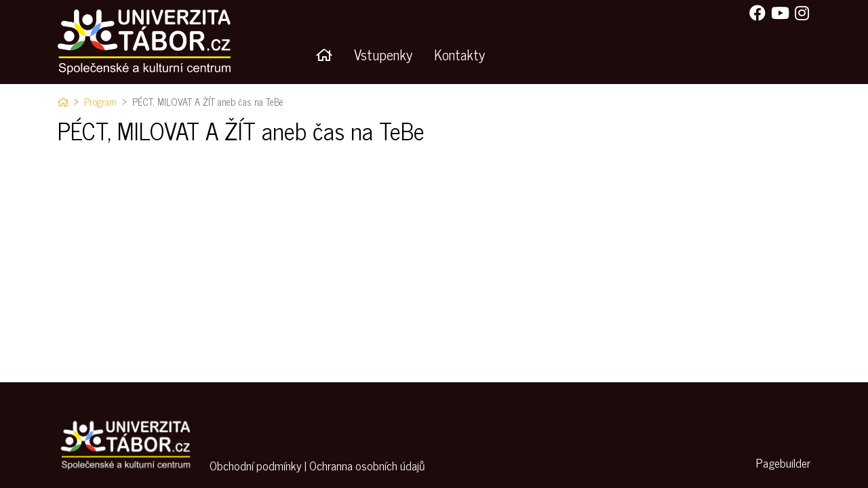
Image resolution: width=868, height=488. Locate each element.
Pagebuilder (783, 463)
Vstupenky (383, 54)
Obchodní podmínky (256, 466)
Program (100, 102)
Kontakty (459, 54)
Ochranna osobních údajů (367, 466)
